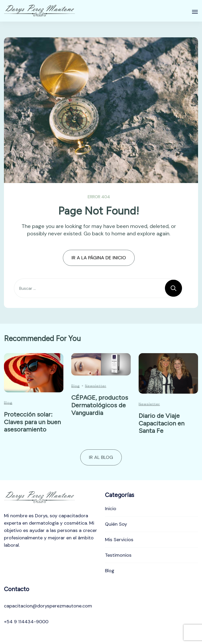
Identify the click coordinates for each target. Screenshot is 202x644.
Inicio (111, 509)
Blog (8, 403)
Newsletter (96, 386)
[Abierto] (195, 12)
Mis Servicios (119, 540)
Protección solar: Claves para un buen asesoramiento (32, 422)
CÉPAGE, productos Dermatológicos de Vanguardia (100, 405)
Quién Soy (116, 524)
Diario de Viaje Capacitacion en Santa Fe (161, 423)
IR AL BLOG (101, 457)
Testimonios (118, 555)
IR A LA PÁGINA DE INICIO (99, 258)
